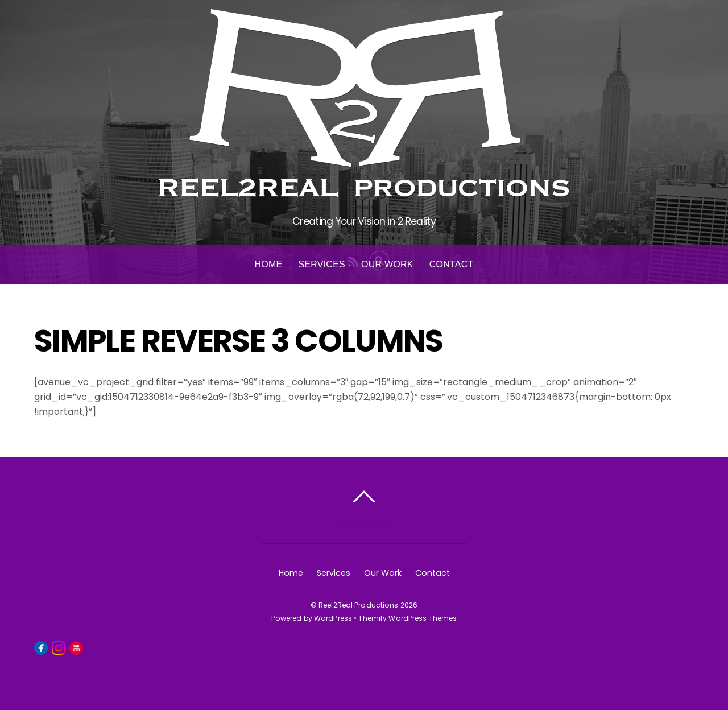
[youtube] (76, 647)
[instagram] (59, 647)
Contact (452, 264)
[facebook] (41, 647)
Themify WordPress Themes (408, 618)
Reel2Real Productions (359, 605)
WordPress (333, 618)
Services (322, 264)
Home (268, 264)
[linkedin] (94, 647)
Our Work (387, 264)
